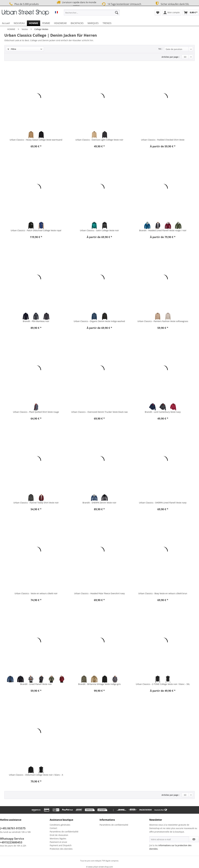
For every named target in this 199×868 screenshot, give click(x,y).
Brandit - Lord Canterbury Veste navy (163, 412)
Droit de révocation (59, 835)
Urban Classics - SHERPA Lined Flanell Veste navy (163, 503)
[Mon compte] (172, 13)
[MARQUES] (93, 23)
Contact (53, 828)
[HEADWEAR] (60, 23)
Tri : (160, 49)
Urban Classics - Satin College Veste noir (99, 230)
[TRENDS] (107, 23)
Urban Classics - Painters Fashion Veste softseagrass (163, 321)
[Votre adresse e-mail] (169, 839)
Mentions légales (58, 839)
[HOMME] (34, 23)
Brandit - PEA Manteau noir (36, 321)
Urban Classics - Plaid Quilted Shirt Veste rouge (36, 412)
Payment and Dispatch (61, 845)
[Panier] (191, 13)
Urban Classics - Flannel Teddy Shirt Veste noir (36, 503)
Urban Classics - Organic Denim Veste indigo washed (99, 321)
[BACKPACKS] (77, 23)
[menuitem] (92, 14)
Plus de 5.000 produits (24, 4)
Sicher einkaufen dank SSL (172, 4)
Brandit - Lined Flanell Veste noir (36, 684)
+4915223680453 (11, 842)
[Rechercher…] (92, 13)
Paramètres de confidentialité (64, 832)
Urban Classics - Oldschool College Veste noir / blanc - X (36, 775)
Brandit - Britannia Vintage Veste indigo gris (99, 684)
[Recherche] (117, 13)
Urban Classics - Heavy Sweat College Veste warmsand (36, 140)
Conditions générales (60, 825)
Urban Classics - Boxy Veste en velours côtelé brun (163, 593)
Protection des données (61, 849)
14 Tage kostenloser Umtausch (121, 4)
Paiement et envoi (58, 842)
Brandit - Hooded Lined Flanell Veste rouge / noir (163, 230)
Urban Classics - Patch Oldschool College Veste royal (36, 230)
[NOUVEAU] (19, 23)
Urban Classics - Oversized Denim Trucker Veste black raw (99, 412)
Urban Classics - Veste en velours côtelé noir (36, 593)
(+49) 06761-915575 (13, 828)
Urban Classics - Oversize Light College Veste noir (99, 140)
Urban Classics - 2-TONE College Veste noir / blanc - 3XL (163, 684)
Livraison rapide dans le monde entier (76, 4)
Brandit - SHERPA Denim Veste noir (99, 503)
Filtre (12, 49)
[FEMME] (46, 23)
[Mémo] (158, 13)
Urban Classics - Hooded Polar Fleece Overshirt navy (99, 593)
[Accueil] (6, 23)
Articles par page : (171, 57)
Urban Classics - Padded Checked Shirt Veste (163, 140)
